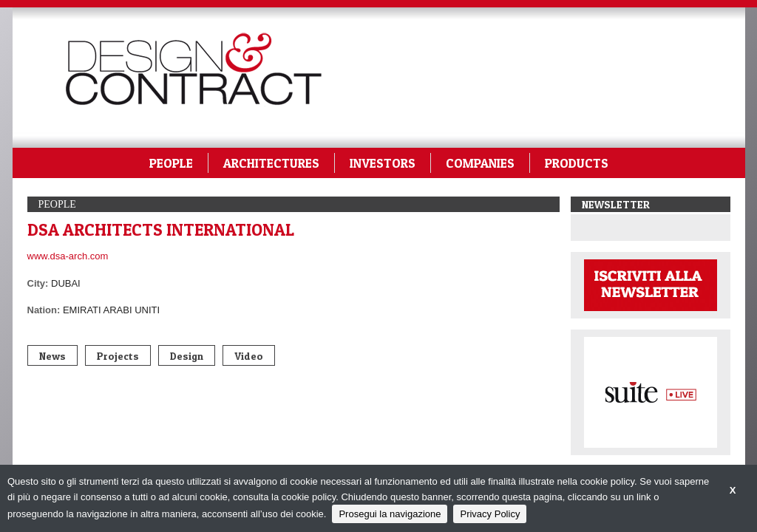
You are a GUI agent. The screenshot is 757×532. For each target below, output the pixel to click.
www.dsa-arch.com (68, 256)
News (52, 356)
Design (187, 356)
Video (249, 356)
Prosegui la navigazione (390, 514)
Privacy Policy (490, 514)
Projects (118, 356)
